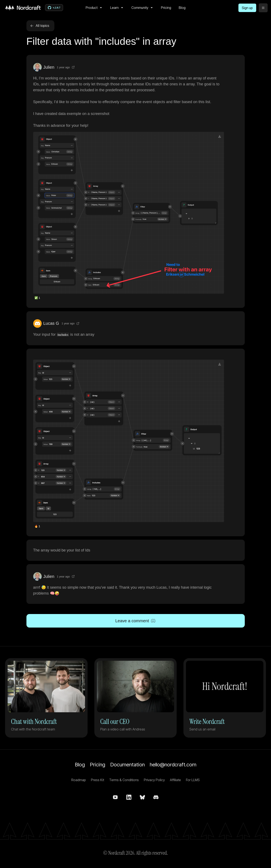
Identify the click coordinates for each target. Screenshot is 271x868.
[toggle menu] (263, 8)
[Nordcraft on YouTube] (115, 797)
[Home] (23, 8)
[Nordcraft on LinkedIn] (129, 797)
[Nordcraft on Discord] (156, 797)
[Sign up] (247, 8)
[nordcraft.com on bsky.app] (142, 797)
